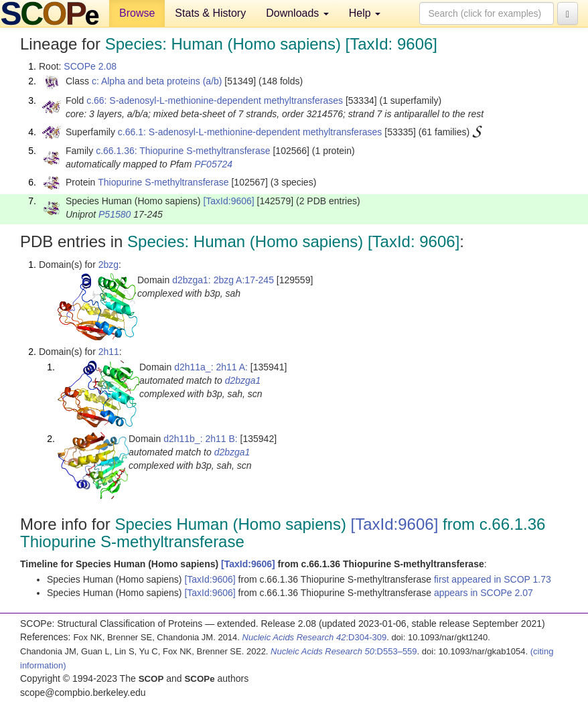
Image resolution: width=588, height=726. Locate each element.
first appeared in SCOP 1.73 (493, 579)
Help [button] (365, 13)
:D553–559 (344, 651)
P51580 (115, 214)
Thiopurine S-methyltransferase (163, 182)
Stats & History (210, 13)
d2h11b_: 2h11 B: (201, 439)
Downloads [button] (297, 13)
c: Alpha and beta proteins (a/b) (157, 81)
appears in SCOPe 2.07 (484, 593)
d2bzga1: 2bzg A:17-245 (223, 280)
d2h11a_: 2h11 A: (211, 367)
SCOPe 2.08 (90, 66)
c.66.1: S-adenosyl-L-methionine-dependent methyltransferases (250, 132)
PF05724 (213, 164)
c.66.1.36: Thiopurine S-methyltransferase (183, 151)
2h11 (109, 352)
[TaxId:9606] (228, 201)
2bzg (108, 265)
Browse (137, 13)
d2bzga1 (243, 380)
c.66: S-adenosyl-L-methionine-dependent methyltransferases (215, 100)
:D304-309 (315, 637)
